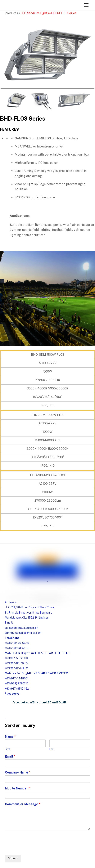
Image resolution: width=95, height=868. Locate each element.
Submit (13, 858)
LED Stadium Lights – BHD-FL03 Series (48, 13)
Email (10, 757)
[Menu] (86, 5)
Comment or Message (23, 804)
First (8, 749)
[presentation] (34, 848)
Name (10, 737)
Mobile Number (17, 788)
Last (52, 749)
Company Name (18, 772)
